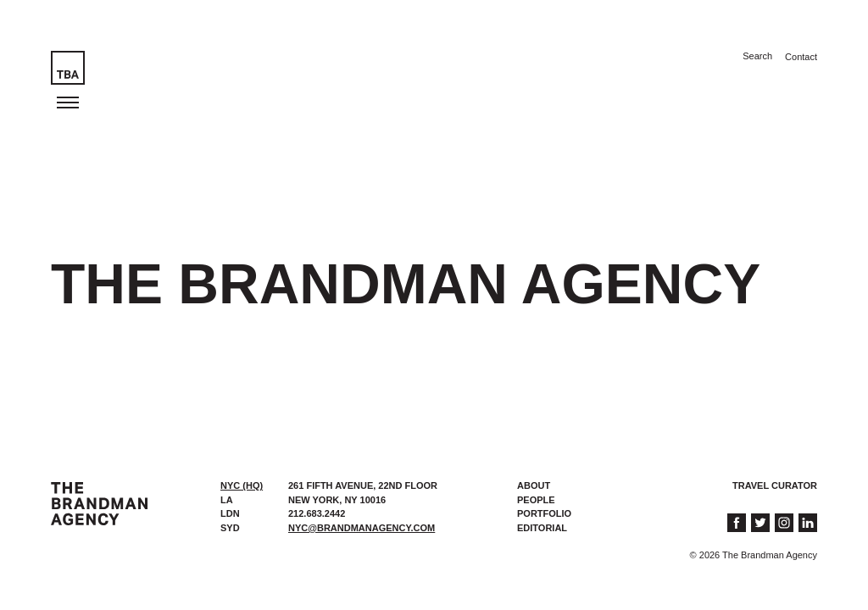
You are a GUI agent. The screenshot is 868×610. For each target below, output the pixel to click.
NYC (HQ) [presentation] (242, 485)
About (534, 485)
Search (757, 56)
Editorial (542, 528)
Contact (801, 57)
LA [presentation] (227, 500)
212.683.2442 (317, 513)
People (536, 500)
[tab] (246, 486)
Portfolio (544, 513)
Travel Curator (775, 485)
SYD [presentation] (230, 528)
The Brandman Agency (99, 504)
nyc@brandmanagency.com (362, 528)
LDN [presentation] (230, 513)
